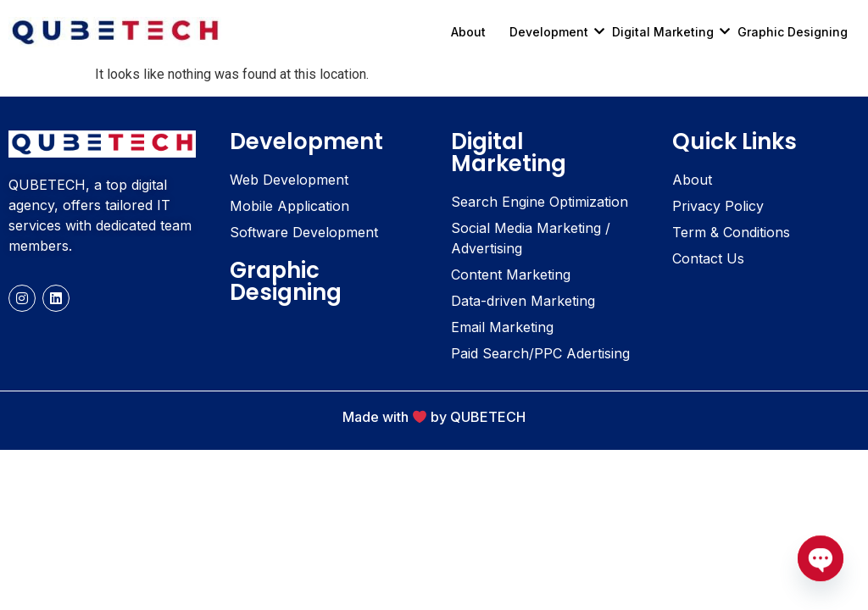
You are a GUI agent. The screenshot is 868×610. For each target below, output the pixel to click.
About (468, 32)
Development (555, 32)
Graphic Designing (793, 32)
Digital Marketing (669, 32)
